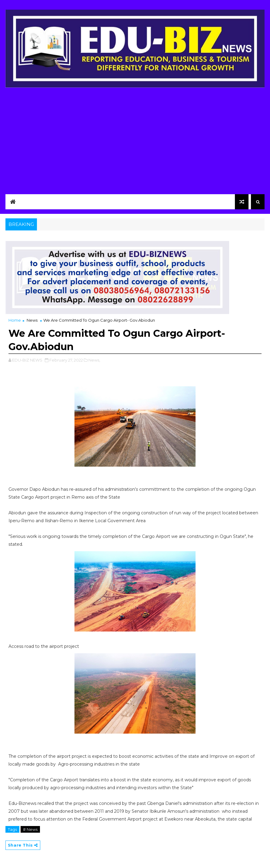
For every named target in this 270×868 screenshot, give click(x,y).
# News (30, 829)
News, (94, 360)
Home (15, 320)
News (32, 320)
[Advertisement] (135, 139)
